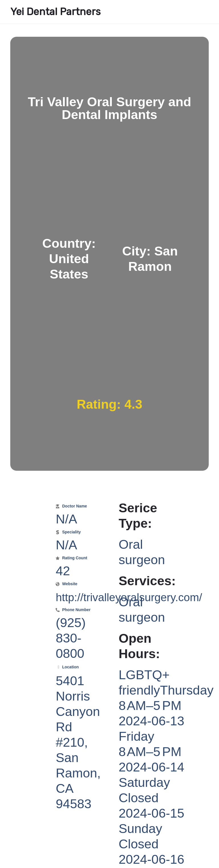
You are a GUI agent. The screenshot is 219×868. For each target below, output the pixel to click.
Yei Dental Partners (55, 12)
